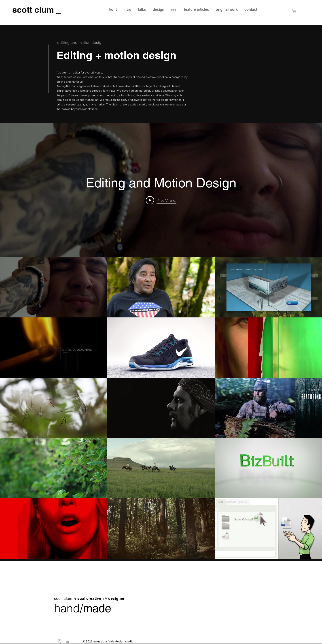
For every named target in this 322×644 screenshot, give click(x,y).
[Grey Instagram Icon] (59, 641)
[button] (294, 10)
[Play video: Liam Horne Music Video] (161, 200)
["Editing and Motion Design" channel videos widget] (161, 341)
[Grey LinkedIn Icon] (67, 641)
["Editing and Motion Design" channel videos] (161, 408)
